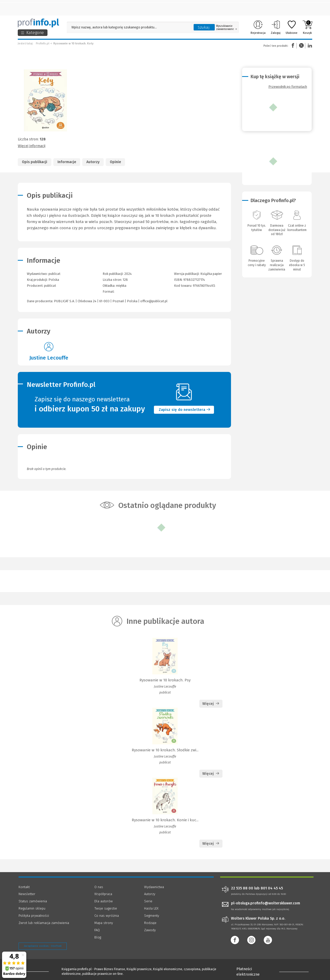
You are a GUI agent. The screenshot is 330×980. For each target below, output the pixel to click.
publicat (50, 286)
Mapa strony (104, 923)
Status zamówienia (33, 901)
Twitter (301, 46)
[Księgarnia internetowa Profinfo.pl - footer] (33, 970)
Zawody (150, 930)
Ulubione (292, 27)
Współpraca (103, 894)
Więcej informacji (32, 146)
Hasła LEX (151, 908)
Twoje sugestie (106, 908)
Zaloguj (276, 27)
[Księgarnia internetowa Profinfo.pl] (38, 23)
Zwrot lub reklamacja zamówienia (44, 923)
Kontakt (24, 887)
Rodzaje (150, 923)
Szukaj (204, 27)
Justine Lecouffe (49, 358)
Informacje (67, 162)
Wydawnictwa (154, 887)
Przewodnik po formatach (288, 87)
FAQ (97, 930)
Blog (98, 937)
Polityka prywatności (34, 916)
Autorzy (93, 162)
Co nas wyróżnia (107, 916)
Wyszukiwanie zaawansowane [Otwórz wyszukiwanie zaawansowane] (226, 28)
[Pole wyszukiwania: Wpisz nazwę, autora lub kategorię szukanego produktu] (129, 27)
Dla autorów (104, 901)
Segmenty (152, 916)
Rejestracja (258, 27)
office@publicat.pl (154, 301)
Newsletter (27, 894)
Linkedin (309, 46)
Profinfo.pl (43, 43)
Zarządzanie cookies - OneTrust (43, 946)
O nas (99, 887)
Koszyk (307, 27)
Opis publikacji (35, 162)
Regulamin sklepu (32, 908)
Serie (148, 901)
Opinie (115, 162)
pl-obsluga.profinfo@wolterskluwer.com (266, 903)
